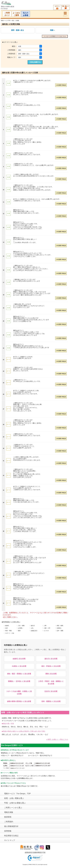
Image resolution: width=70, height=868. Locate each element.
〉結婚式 (6, 626)
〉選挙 (19, 631)
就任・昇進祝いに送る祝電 (51, 666)
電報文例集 (9, 812)
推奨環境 (8, 817)
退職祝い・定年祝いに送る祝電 (19, 681)
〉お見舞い (20, 628)
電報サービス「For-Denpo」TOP (17, 794)
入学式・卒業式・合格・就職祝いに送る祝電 (51, 683)
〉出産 (6, 628)
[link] (35, 858)
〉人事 (44, 626)
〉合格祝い (59, 628)
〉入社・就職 (21, 626)
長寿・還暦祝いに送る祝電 (51, 701)
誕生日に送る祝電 (51, 659)
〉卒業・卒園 (8, 631)
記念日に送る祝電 (51, 691)
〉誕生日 (32, 626)
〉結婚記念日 (33, 631)
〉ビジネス (46, 631)
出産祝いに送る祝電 (19, 666)
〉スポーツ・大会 (9, 633)
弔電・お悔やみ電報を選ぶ (15, 803)
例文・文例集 (15, 20)
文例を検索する (35, 62)
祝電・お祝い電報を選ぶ (14, 798)
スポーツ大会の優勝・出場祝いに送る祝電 (19, 693)
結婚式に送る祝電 (19, 659)
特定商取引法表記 (11, 836)
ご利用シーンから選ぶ (13, 808)
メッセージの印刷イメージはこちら (55, 36)
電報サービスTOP (6, 20)
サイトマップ (10, 840)
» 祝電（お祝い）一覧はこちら (57, 739)
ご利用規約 (9, 822)
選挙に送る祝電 (51, 674)
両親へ (52, 30)
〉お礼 (32, 628)
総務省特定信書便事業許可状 (35, 852)
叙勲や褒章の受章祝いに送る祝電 (19, 701)
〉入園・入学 (46, 628)
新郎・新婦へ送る (18, 30)
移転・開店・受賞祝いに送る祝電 (19, 674)
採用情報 (8, 831)
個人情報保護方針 (11, 826)
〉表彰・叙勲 (59, 626)
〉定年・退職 (59, 631)
